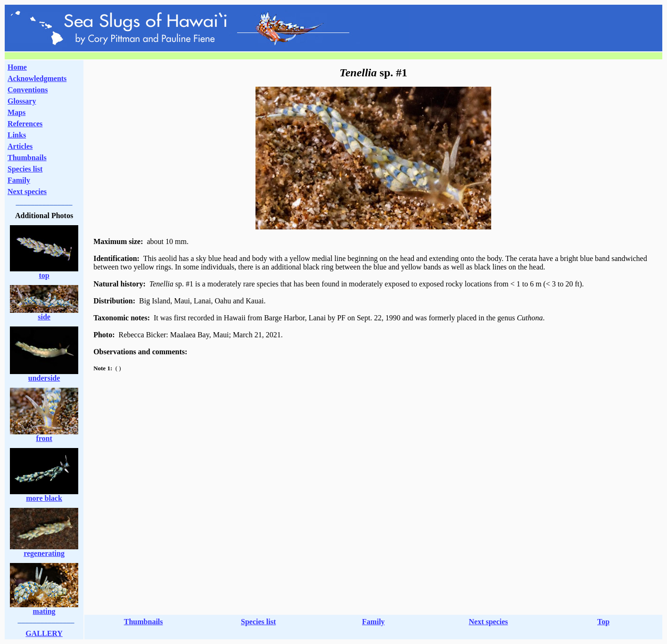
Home (17, 67)
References (25, 124)
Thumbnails (27, 158)
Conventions (28, 90)
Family (19, 180)
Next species (27, 192)
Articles (20, 146)
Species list (25, 169)
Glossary (22, 101)
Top (603, 622)
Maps (16, 112)
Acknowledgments (37, 78)
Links (17, 135)
